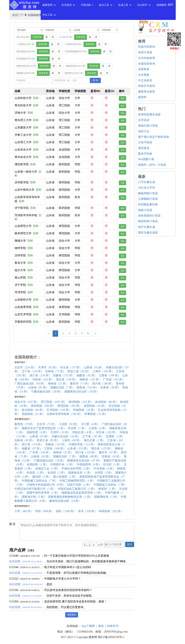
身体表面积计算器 (149, 216)
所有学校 (37, 37)
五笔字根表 (145, 142)
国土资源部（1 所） (65, 477)
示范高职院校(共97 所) (76, 52)
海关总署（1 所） (95, 440)
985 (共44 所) (23, 37)
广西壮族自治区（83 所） (30, 384)
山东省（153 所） (78, 448)
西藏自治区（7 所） (63, 387)
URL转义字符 (147, 188)
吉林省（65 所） (25, 440)
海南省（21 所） (58, 384)
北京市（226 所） (25, 367)
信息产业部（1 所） (80, 485)
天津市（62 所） (48, 367)
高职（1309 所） (66, 511)
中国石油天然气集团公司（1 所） (35, 489)
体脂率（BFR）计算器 (152, 165)
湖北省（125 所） (102, 448)
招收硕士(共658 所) (26, 73)
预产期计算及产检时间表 (154, 137)
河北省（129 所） (107, 432)
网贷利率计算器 (148, 221)
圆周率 (142, 97)
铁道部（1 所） (108, 489)
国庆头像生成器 (148, 233)
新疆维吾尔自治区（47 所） (85, 461)
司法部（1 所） (113, 464)
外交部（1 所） (77, 428)
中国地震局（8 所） (89, 464)
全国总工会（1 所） (48, 469)
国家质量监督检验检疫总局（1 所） (70, 497)
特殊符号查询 (147, 86)
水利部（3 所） (104, 473)
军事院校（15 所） (96, 414)
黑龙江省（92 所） (79, 371)
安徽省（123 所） (64, 375)
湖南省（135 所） (90, 379)
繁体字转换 (145, 154)
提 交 (130, 544)
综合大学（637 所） (27, 402)
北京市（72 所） (47, 424)
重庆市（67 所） (109, 452)
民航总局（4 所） (83, 432)
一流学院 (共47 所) (25, 44)
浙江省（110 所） (33, 444)
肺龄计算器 (145, 210)
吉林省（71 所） (56, 371)
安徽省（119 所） (56, 444)
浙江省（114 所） (40, 375)
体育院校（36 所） (95, 406)
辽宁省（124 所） (33, 371)
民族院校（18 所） (85, 410)
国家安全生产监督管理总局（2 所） (44, 428)
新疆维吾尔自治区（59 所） (82, 392)
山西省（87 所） (40, 436)
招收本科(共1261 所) (76, 66)
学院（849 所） (45, 511)
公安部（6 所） (98, 428)
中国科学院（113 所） (82, 444)
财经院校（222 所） (81, 402)
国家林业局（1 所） (81, 473)
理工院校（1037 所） (54, 402)
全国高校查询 (147, 64)
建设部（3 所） (42, 477)
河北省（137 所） (71, 367)
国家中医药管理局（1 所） (43, 493)
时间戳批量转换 (148, 204)
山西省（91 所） (94, 367)
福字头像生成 (147, 227)
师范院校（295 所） (70, 406)
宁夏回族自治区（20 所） (47, 392)
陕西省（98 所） (90, 456)
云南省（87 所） (38, 387)
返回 (171, 4)
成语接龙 (144, 148)
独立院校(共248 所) (26, 52)
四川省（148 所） (103, 384)
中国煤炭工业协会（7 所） (110, 485)
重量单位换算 (147, 92)
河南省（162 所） (43, 379)
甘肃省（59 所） (110, 387)
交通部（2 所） (115, 436)
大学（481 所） (24, 511)
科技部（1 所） (36, 473)
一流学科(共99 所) (73, 44)
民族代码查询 (147, 47)
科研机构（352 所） (111, 511)
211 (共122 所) (65, 37)
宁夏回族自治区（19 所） (50, 461)
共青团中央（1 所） (63, 464)
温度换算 (144, 69)
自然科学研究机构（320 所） (65, 414)
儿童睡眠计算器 (148, 199)
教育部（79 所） (25, 424)
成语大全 (144, 131)
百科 (36, 98)
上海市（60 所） (72, 440)
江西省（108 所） (55, 448)
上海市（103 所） (103, 371)
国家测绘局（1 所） (107, 497)
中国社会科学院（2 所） (77, 469)
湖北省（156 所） (67, 379)
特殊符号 (113, 626)
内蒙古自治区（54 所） (66, 436)
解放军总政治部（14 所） (65, 501)
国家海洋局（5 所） (34, 497)
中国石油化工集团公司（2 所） (77, 489)
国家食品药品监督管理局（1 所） (82, 493)
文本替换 (144, 75)
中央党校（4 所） (105, 469)
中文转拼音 (145, 80)
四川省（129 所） (86, 452)
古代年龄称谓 (147, 58)
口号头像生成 (147, 182)
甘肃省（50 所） (112, 456)
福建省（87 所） (32, 448)
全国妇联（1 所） (38, 464)
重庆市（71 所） (80, 384)
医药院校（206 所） (43, 406)
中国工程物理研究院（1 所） (77, 481)
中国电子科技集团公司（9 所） (46, 485)
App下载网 (88, 626)
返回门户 (18, 15)
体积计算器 (145, 52)
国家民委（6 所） (38, 432)
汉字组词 (144, 120)
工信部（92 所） (69, 424)
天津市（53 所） (61, 432)
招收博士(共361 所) (74, 73)
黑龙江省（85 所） (48, 440)
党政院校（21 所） (33, 414)
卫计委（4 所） (90, 424)
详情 (122, 98)
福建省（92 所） (87, 375)
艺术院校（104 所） (59, 410)
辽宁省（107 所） (93, 436)
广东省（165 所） (114, 379)
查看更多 (72, 615)
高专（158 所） (88, 511)
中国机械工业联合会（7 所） (40, 481)
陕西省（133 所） (88, 387)
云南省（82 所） (41, 456)
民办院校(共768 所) (26, 59)
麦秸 (101, 626)
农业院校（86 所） (107, 402)
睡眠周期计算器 (148, 193)
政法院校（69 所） (33, 410)
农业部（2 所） (57, 473)
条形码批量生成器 (149, 114)
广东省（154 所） (41, 452)
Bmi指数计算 (146, 159)
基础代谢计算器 (148, 126)
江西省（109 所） (110, 375)
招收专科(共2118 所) (26, 66)
